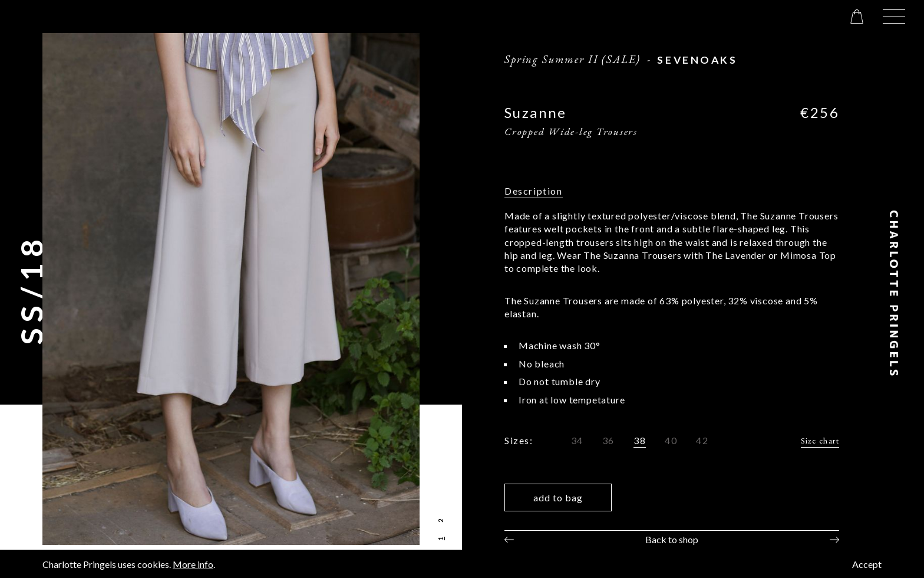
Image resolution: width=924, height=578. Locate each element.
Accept (867, 564)
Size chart (820, 440)
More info (193, 564)
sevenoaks (697, 60)
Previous (509, 540)
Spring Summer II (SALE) (572, 59)
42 (702, 440)
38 (640, 440)
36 (608, 440)
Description (534, 191)
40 (671, 440)
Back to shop (672, 539)
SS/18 (31, 289)
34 (577, 440)
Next (834, 540)
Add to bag (558, 497)
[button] (894, 17)
